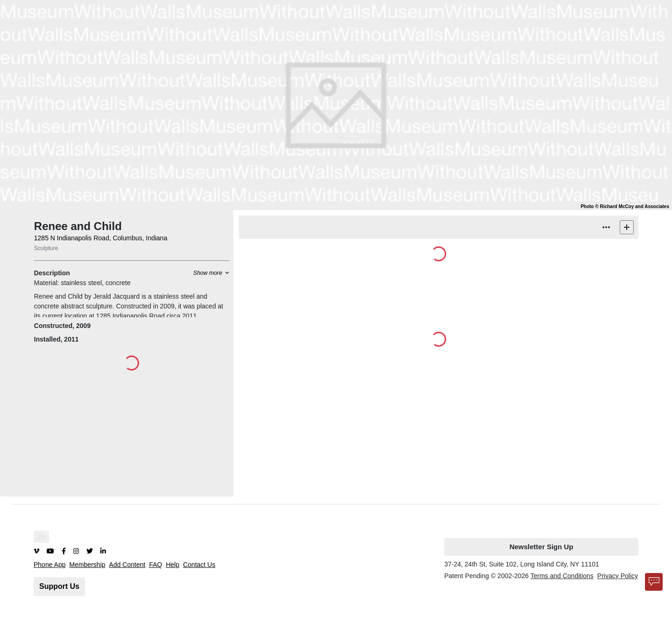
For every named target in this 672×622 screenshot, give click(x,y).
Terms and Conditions (562, 576)
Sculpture (46, 248)
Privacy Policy (618, 576)
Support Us (59, 586)
